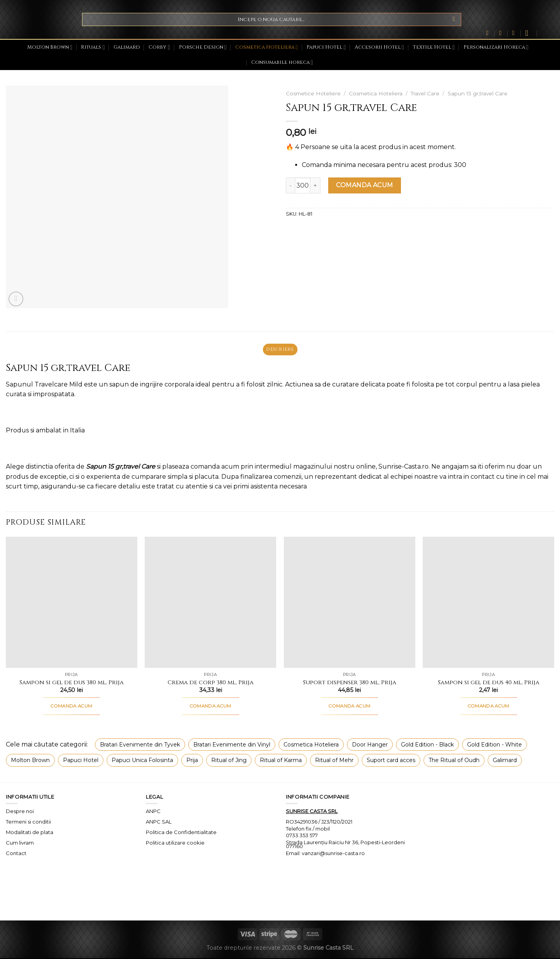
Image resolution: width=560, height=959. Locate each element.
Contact (16, 854)
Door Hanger (370, 745)
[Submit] (454, 19)
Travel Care (425, 93)
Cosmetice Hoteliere (313, 93)
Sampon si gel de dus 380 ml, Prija (72, 683)
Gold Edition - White (494, 745)
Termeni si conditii (28, 822)
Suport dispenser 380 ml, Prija (350, 683)
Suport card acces (391, 761)
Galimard (127, 47)
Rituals (93, 47)
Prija (192, 761)
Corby (159, 47)
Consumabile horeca (282, 62)
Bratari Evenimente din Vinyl (232, 745)
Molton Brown (50, 47)
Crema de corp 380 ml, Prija (211, 683)
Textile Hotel (434, 47)
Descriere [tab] (280, 350)
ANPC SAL (159, 822)
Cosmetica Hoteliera (267, 47)
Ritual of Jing (229, 761)
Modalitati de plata (30, 833)
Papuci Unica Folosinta (142, 761)
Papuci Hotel (326, 47)
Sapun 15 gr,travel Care (478, 93)
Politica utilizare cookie (175, 843)
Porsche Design (203, 47)
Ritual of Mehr (334, 761)
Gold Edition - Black (427, 745)
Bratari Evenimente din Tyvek (140, 745)
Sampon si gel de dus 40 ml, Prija (489, 683)
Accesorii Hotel (379, 47)
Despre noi (20, 812)
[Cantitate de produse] (303, 185)
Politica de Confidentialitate (181, 833)
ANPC (153, 812)
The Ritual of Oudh (454, 761)
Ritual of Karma (281, 761)
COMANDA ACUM (365, 185)
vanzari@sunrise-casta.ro (333, 854)
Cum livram (20, 843)
